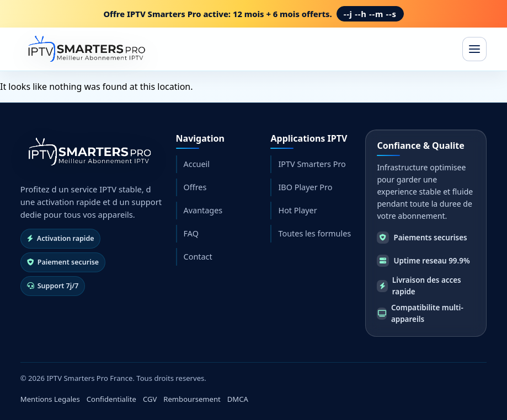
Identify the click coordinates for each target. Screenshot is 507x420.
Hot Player (297, 210)
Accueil (197, 164)
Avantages (203, 210)
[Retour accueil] (88, 152)
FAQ (191, 233)
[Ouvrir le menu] (474, 49)
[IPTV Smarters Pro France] (85, 49)
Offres (195, 187)
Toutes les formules (314, 233)
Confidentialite (111, 399)
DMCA (238, 399)
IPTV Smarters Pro (312, 164)
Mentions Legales (50, 399)
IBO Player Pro (305, 187)
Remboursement (192, 399)
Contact (198, 257)
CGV (150, 399)
